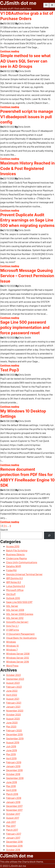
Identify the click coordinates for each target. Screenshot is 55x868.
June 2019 (12, 750)
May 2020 (11, 726)
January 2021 (13, 707)
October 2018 (13, 774)
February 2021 (14, 703)
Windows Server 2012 (18, 658)
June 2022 (12, 691)
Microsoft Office (15, 590)
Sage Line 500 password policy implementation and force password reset (25, 328)
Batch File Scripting (17, 550)
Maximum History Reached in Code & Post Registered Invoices (27, 168)
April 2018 (11, 790)
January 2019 (13, 766)
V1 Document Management (20, 634)
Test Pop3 (10, 370)
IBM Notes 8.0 (13, 582)
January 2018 (13, 802)
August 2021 (13, 699)
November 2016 (14, 846)
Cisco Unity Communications (22, 562)
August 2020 (13, 719)
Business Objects (15, 554)
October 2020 (13, 714)
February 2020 (14, 730)
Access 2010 (13, 546)
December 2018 (14, 770)
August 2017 (13, 818)
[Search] (49, 535)
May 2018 (11, 786)
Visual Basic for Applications (21, 638)
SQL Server (12, 606)
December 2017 (14, 806)
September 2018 (15, 778)
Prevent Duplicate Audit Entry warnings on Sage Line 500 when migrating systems (27, 220)
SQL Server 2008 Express (20, 614)
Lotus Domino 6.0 (16, 586)
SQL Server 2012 (15, 618)
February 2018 (14, 798)
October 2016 (13, 850)
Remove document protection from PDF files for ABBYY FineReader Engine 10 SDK (27, 477)
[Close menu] (52, 5)
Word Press (12, 666)
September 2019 (15, 738)
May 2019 (11, 754)
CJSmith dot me (18, 3)
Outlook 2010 (13, 598)
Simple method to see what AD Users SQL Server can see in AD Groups (25, 61)
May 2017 (11, 826)
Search (4, 530)
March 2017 (12, 830)
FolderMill (11, 570)
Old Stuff (11, 594)
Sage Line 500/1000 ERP (19, 602)
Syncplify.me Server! (17, 622)
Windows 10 (12, 646)
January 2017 (13, 838)
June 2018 (12, 782)
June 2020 (12, 722)
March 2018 (12, 794)
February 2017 (14, 834)
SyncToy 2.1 (12, 626)
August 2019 (13, 742)
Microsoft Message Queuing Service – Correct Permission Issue (27, 276)
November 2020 (15, 711)
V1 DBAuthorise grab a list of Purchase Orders (27, 16)
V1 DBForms (13, 630)
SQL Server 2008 (15, 610)
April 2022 (12, 695)
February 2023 (14, 687)
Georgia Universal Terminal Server (24, 574)
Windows (11, 642)
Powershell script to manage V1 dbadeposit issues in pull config (27, 117)
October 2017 (13, 814)
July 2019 (11, 746)
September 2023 (15, 679)
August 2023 (13, 683)
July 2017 (11, 822)
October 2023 (13, 675)
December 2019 (14, 734)
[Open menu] (46, 5)
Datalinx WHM (14, 566)
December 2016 (14, 842)
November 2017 (14, 810)
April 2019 (11, 758)
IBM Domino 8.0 (14, 578)
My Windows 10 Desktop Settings (23, 414)
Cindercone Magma (16, 558)
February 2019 (14, 762)
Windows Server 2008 (18, 654)
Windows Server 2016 (18, 662)
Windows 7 (12, 650)
